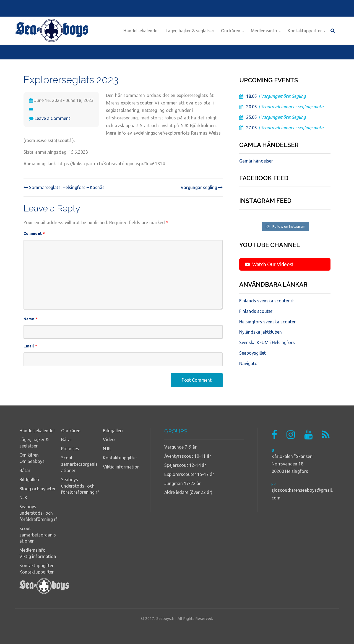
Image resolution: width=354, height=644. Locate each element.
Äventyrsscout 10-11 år (188, 456)
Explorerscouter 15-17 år (189, 474)
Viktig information (38, 556)
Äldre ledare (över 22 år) (188, 492)
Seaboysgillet (253, 353)
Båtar (25, 470)
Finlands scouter (256, 311)
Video (109, 439)
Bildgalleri (29, 480)
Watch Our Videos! (269, 264)
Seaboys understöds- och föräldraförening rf (38, 513)
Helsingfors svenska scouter (267, 322)
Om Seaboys (32, 461)
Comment (34, 234)
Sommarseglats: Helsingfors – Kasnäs (64, 187)
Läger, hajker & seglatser (190, 31)
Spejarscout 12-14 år (185, 465)
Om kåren (233, 31)
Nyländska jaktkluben (261, 332)
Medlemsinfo (266, 31)
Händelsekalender (141, 31)
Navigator (249, 363)
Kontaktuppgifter (307, 31)
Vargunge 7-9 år (180, 447)
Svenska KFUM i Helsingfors (267, 342)
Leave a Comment (52, 118)
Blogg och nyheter (37, 489)
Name (31, 319)
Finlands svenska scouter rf (267, 301)
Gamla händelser (256, 161)
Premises (70, 449)
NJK (23, 498)
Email (30, 346)
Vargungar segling (202, 187)
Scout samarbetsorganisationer (38, 535)
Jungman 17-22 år (183, 483)
